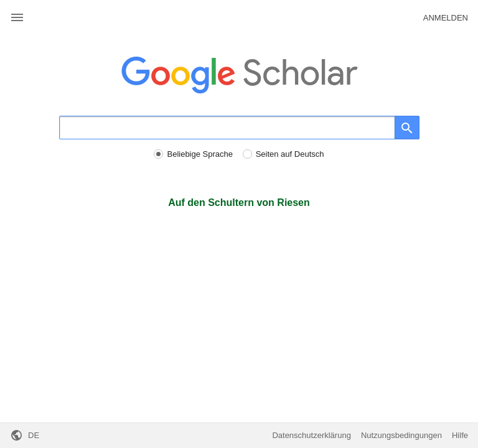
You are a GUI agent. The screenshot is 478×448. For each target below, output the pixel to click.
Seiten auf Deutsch (290, 154)
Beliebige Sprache (200, 154)
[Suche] (227, 128)
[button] (17, 18)
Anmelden (446, 18)
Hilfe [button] (460, 435)
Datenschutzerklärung (311, 435)
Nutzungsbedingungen (401, 435)
